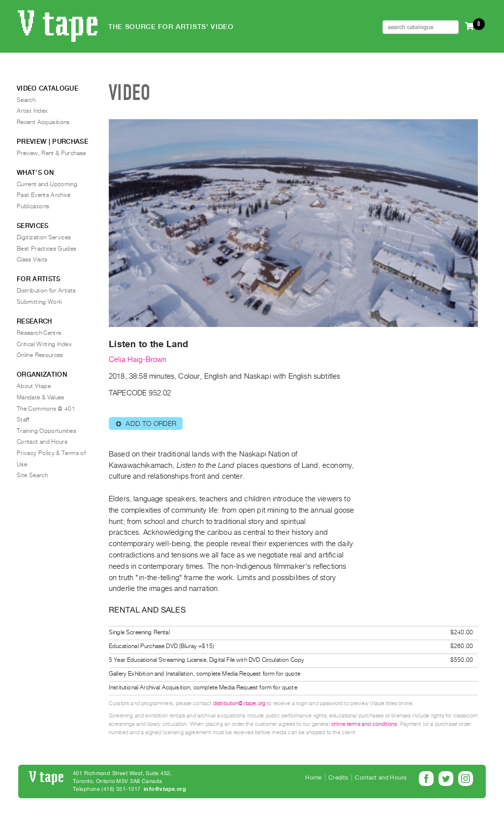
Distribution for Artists (47, 291)
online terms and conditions (364, 724)
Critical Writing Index (44, 344)
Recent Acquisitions (43, 122)
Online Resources (40, 355)
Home (313, 778)
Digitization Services (44, 237)
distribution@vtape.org (239, 703)
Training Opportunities (47, 431)
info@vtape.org (165, 789)
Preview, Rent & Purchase (51, 153)
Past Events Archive (44, 195)
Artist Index (32, 111)
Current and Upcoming (47, 184)
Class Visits (32, 260)
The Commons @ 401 (46, 409)
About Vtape (34, 386)
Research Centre (39, 333)
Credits (338, 778)
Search (26, 100)
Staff (23, 420)
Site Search (32, 475)
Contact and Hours (42, 442)
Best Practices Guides (47, 249)
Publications (33, 206)
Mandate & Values (41, 397)
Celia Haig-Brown (138, 359)
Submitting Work (39, 302)
